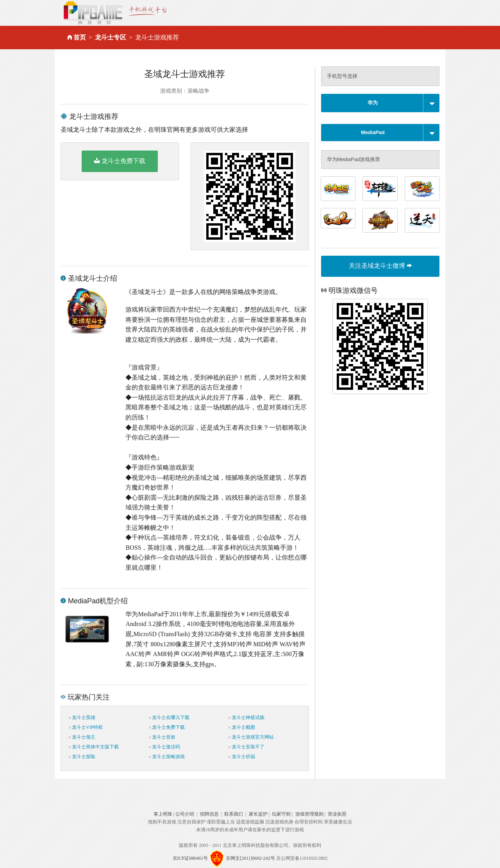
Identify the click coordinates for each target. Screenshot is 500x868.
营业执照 (337, 814)
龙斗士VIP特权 (86, 727)
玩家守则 (281, 814)
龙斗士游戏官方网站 (251, 737)
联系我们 (234, 814)
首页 (80, 37)
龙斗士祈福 (242, 757)
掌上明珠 (163, 814)
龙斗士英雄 (82, 717)
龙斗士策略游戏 (167, 757)
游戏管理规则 (309, 814)
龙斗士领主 (82, 737)
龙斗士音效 (162, 737)
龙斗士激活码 (164, 747)
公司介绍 (185, 814)
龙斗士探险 (82, 757)
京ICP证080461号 (190, 858)
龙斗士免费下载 (120, 161)
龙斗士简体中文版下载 (94, 747)
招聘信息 (209, 814)
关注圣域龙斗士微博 (380, 266)
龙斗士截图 (242, 727)
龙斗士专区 (111, 37)
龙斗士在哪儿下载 (169, 717)
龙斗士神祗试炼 (246, 717)
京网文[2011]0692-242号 (250, 858)
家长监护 (258, 814)
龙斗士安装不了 (246, 747)
